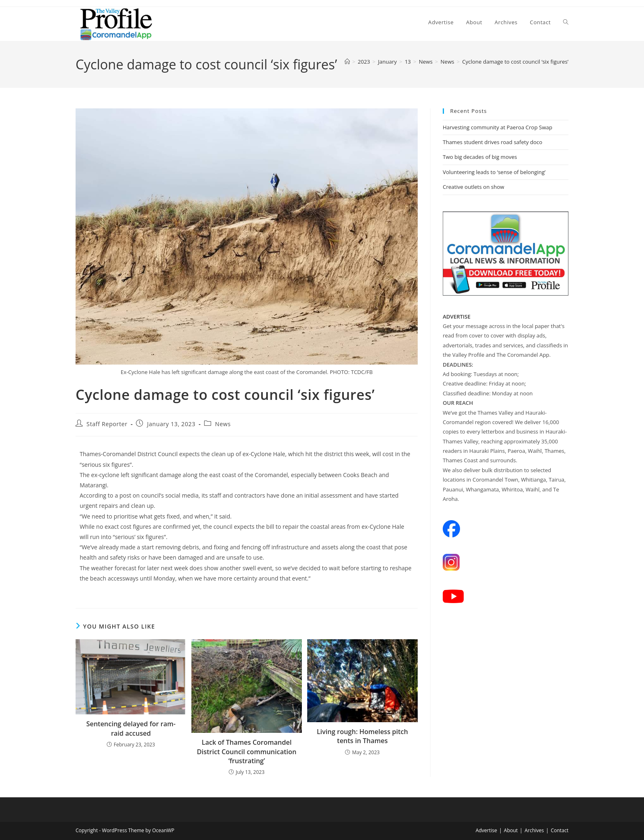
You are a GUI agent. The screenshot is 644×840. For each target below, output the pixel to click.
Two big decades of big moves (480, 157)
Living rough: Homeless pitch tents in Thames (362, 736)
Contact (560, 830)
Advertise (486, 830)
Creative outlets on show (474, 187)
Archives (534, 830)
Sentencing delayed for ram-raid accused (131, 728)
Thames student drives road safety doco (492, 142)
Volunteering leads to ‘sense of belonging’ (494, 172)
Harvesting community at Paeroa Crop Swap (498, 127)
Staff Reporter (107, 424)
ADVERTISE (457, 317)
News (223, 424)
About (511, 830)
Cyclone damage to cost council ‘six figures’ (515, 62)
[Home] (347, 62)
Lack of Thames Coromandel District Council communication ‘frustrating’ (246, 752)
